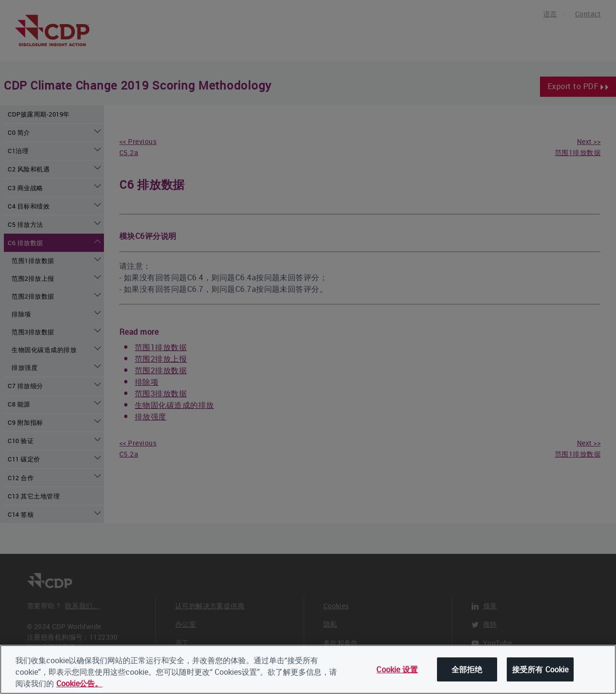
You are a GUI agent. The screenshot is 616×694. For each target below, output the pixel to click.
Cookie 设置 (397, 670)
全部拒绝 (467, 670)
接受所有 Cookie (540, 670)
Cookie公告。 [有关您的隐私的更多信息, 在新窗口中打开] (79, 684)
